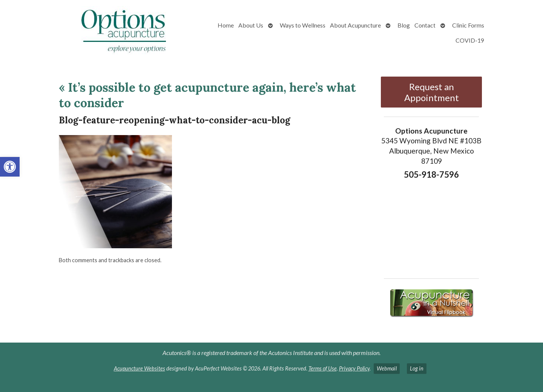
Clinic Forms (468, 25)
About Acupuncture (355, 25)
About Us (251, 25)
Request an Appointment (432, 92)
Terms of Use (323, 368)
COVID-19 (470, 40)
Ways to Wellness (303, 25)
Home (226, 25)
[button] (10, 167)
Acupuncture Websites (140, 368)
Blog (404, 25)
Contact (425, 25)
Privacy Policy (354, 368)
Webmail (387, 368)
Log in (417, 368)
